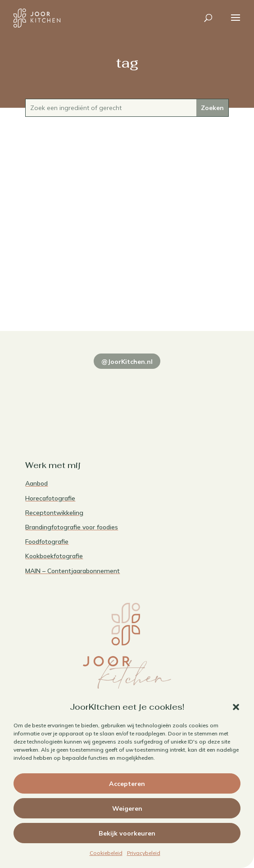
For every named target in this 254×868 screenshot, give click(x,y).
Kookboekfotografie (54, 556)
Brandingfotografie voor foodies (72, 527)
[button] (236, 707)
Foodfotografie (47, 542)
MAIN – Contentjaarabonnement (73, 571)
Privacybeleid (144, 853)
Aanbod (36, 483)
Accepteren (127, 784)
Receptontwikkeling (54, 513)
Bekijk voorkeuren (127, 833)
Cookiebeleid (106, 853)
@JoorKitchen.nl (127, 362)
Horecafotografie (50, 498)
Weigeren (127, 808)
